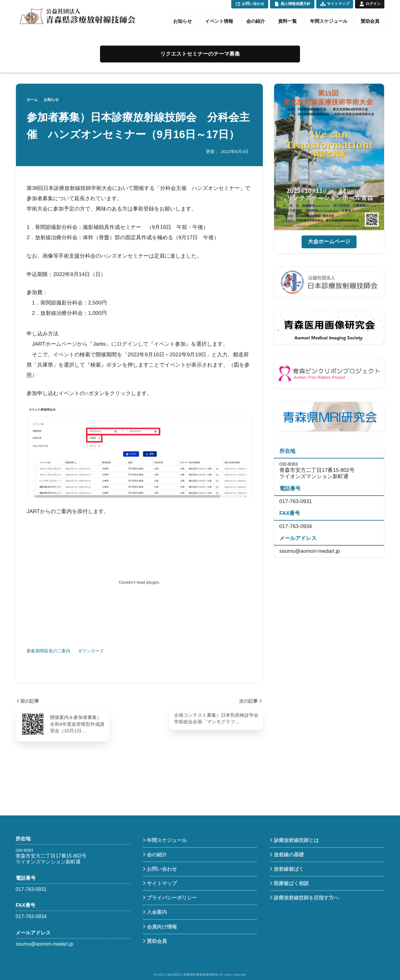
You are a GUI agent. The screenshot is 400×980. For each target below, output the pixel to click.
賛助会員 (370, 21)
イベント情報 (219, 21)
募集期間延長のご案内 (48, 651)
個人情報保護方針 (292, 4)
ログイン (370, 4)
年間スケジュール (329, 21)
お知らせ (182, 21)
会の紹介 (256, 21)
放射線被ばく (289, 869)
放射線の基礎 (289, 855)
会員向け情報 (162, 927)
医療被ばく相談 (291, 883)
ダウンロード (91, 651)
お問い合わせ (250, 4)
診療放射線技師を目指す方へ (306, 898)
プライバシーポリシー (172, 898)
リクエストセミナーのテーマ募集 (200, 54)
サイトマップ (335, 4)
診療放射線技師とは (296, 840)
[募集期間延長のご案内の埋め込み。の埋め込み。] (139, 582)
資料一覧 (287, 21)
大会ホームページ (329, 242)
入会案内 (157, 912)
